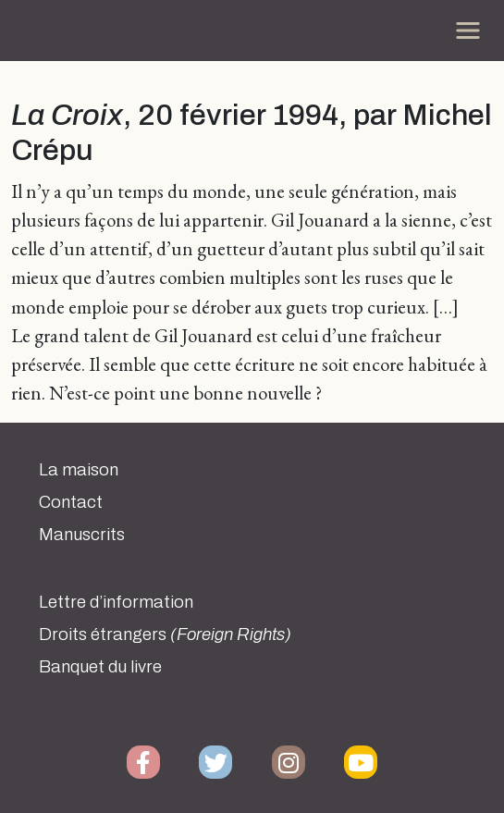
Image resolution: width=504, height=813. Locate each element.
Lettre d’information (116, 602)
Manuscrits (82, 535)
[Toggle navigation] (468, 31)
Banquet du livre (100, 667)
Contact (71, 502)
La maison (79, 470)
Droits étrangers (165, 634)
